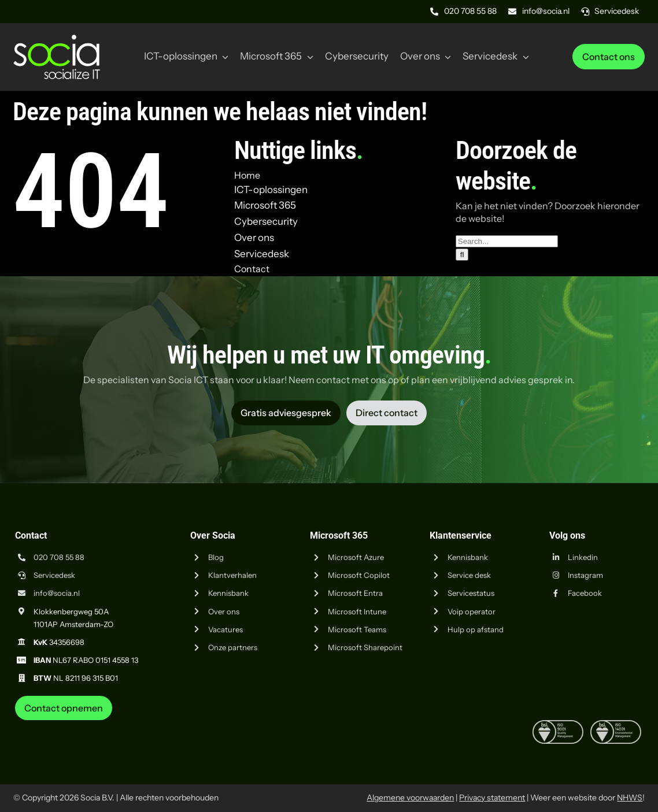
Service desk (469, 575)
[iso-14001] (616, 725)
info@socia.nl (57, 593)
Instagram (585, 575)
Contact (252, 269)
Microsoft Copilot (359, 575)
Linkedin (583, 557)
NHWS (630, 798)
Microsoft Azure (356, 557)
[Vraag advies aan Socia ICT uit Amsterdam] (286, 413)
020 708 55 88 (59, 557)
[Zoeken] (462, 255)
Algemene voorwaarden (410, 798)
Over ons (224, 611)
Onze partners (233, 647)
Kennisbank (228, 593)
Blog (216, 557)
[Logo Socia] (57, 39)
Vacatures (226, 629)
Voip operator (472, 611)
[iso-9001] (558, 725)
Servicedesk (54, 575)
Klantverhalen (232, 575)
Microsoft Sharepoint (365, 647)
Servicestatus (471, 593)
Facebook (585, 593)
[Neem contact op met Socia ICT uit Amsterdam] (64, 708)
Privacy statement (492, 798)
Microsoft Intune (357, 611)
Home (247, 175)
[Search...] (507, 241)
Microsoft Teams (357, 629)
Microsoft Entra (355, 593)
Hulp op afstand (476, 629)
